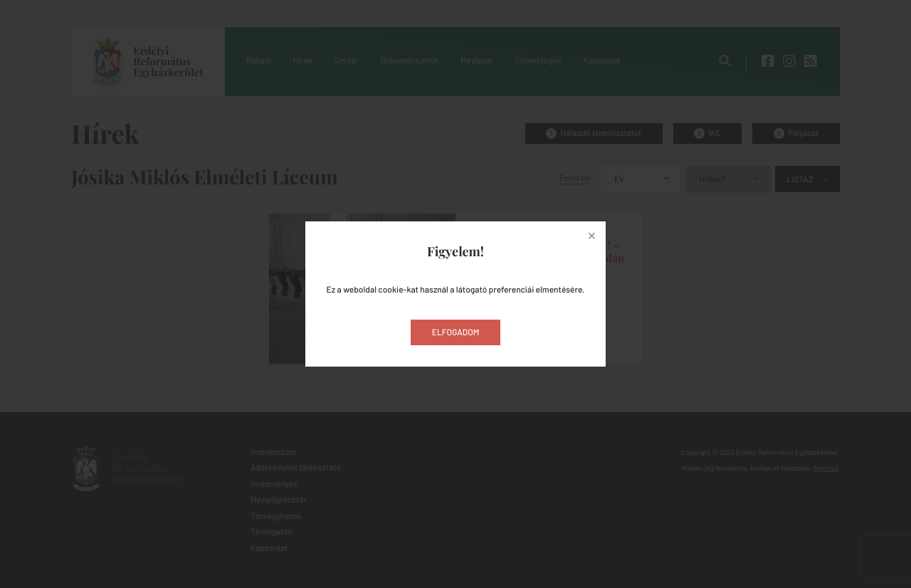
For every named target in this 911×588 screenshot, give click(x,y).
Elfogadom (456, 332)
